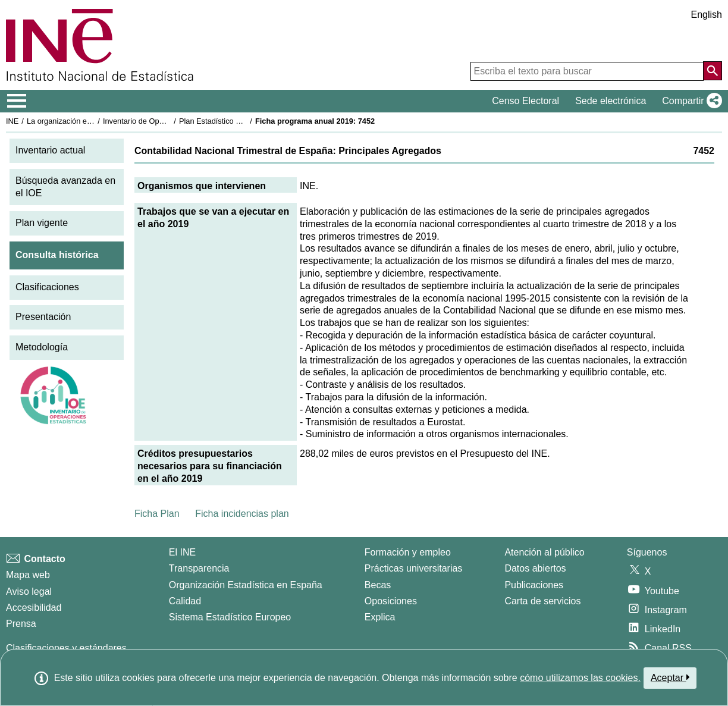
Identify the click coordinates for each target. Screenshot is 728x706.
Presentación (43, 317)
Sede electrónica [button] (611, 101)
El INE (182, 552)
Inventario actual (50, 150)
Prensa (21, 624)
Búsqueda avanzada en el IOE (65, 187)
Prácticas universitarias (414, 568)
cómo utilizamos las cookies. (580, 678)
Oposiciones (391, 601)
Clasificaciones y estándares (66, 648)
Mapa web (28, 575)
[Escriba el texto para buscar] (587, 71)
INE (12, 121)
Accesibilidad (34, 608)
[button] (690, 101)
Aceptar (670, 677)
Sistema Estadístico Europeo (230, 617)
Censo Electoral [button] (525, 101)
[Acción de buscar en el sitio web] (713, 71)
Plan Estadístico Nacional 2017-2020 (241, 121)
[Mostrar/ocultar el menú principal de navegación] (17, 101)
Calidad (185, 601)
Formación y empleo (408, 552)
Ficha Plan (157, 514)
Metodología (42, 347)
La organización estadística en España (92, 121)
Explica (380, 617)
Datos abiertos (535, 568)
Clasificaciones (47, 287)
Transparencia (199, 568)
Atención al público (544, 552)
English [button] (707, 15)
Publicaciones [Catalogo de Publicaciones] (534, 585)
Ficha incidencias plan (242, 514)
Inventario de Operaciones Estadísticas (169, 121)
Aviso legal (29, 592)
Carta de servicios (542, 601)
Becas (378, 585)
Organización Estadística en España (246, 585)
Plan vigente (42, 223)
